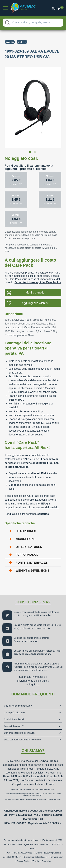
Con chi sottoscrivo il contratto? (20, 733)
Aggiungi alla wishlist (35, 303)
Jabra (10, 42)
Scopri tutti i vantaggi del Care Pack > (38, 282)
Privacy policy (56, 857)
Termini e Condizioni (42, 861)
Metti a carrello (35, 293)
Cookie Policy (23, 861)
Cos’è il (14, 719)
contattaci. (44, 514)
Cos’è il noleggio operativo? (18, 706)
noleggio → (33, 685)
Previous (2, 106)
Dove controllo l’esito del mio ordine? (22, 740)
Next (64, 106)
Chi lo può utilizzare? (14, 713)
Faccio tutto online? (14, 726)
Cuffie (22, 42)
